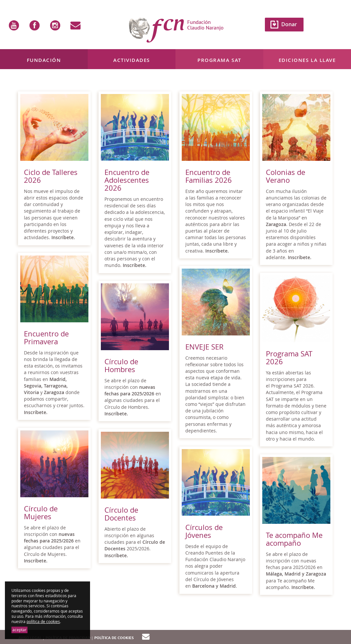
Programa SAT (219, 60)
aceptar (19, 630)
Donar (289, 24)
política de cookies (43, 622)
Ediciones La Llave (307, 60)
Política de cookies (114, 638)
